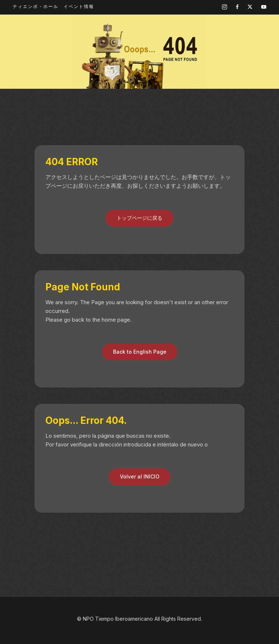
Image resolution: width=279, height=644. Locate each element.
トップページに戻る (139, 218)
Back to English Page (140, 352)
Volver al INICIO (140, 476)
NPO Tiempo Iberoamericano (118, 619)
